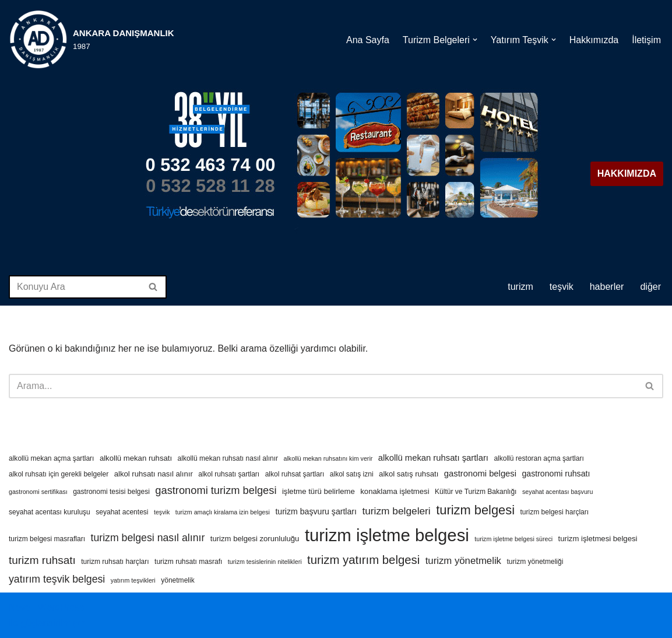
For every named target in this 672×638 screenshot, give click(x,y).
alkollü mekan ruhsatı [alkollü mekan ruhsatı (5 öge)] (136, 458)
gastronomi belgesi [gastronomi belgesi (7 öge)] (480, 474)
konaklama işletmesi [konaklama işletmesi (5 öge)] (395, 491)
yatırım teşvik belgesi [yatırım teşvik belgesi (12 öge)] (57, 579)
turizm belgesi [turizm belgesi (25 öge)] (475, 510)
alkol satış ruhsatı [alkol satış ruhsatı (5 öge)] (409, 474)
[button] (475, 40)
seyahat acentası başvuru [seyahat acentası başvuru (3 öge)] (557, 492)
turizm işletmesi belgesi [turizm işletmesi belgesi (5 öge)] (598, 539)
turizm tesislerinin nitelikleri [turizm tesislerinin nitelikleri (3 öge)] (265, 562)
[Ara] (75, 287)
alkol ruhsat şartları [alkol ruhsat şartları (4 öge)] (295, 474)
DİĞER (650, 287)
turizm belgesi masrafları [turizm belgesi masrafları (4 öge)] (47, 539)
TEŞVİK (562, 287)
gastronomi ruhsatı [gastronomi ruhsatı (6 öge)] (556, 474)
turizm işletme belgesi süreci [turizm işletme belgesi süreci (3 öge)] (513, 539)
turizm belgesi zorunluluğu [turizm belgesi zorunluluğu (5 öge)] (255, 539)
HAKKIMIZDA (627, 173)
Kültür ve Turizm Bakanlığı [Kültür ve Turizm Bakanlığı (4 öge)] (476, 492)
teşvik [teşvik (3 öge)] (162, 512)
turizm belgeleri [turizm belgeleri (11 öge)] (396, 511)
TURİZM (520, 287)
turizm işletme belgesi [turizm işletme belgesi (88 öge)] (387, 535)
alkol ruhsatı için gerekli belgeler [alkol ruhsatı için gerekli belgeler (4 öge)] (59, 474)
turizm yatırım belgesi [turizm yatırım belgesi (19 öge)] (363, 560)
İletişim (646, 40)
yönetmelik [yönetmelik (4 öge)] (178, 580)
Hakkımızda (594, 40)
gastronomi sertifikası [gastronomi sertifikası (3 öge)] (38, 492)
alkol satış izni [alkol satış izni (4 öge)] (352, 474)
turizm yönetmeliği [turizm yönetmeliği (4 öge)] (535, 562)
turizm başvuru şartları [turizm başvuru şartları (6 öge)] (316, 511)
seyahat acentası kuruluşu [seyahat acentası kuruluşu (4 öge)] (50, 512)
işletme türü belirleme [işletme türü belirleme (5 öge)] (319, 491)
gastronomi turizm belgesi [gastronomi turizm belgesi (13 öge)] (216, 490)
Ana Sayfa (368, 40)
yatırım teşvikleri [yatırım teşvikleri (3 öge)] (133, 580)
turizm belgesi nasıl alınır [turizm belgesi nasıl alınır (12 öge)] (148, 538)
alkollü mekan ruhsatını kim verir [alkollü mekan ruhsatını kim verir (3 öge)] (328, 458)
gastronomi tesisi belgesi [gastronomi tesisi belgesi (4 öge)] (111, 492)
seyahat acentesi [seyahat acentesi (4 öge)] (122, 512)
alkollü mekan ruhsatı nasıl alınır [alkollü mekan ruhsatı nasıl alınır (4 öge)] (228, 458)
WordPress (61, 607)
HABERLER (607, 287)
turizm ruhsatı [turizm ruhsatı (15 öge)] (42, 560)
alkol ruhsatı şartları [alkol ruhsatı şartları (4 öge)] (229, 474)
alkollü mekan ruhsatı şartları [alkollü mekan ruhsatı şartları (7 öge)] (433, 458)
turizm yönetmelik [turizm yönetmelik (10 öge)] (463, 561)
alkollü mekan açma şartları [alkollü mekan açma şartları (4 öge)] (51, 458)
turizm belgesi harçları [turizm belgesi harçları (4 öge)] (554, 512)
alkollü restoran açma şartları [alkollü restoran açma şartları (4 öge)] (539, 458)
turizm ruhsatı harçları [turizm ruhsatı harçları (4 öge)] (115, 562)
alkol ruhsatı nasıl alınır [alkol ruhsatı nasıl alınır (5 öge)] (154, 474)
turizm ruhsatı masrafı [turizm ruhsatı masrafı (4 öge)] (188, 562)
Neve (20, 607)
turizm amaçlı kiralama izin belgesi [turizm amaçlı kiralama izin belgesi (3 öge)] (223, 512)
